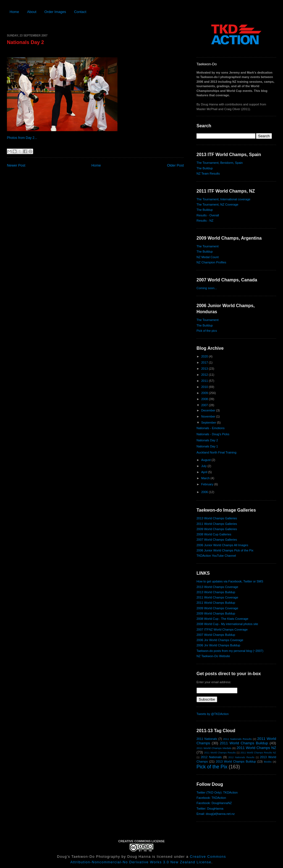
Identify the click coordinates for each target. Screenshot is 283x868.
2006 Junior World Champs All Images (222, 545)
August (206, 460)
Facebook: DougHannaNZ (214, 803)
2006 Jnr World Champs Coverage (220, 640)
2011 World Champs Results (220, 753)
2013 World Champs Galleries (217, 518)
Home (14, 12)
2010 (205, 387)
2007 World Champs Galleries (217, 540)
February (208, 484)
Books (268, 762)
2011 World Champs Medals (214, 748)
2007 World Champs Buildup (216, 635)
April (205, 472)
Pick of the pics (207, 331)
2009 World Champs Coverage (217, 608)
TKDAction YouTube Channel (216, 556)
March (206, 478)
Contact (80, 12)
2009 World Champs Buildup (216, 613)
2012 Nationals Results (241, 757)
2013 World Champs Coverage (217, 587)
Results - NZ (205, 221)
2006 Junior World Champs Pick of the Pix (225, 550)
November (209, 416)
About (32, 12)
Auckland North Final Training (216, 452)
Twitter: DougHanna (210, 809)
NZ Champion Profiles (211, 262)
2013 (205, 369)
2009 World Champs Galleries (217, 529)
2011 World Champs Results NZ (258, 753)
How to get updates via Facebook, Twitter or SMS (230, 581)
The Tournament (208, 246)
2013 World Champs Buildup (216, 592)
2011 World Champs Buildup (216, 603)
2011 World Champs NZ (256, 748)
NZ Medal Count (208, 257)
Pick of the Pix (212, 767)
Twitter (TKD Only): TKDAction (217, 792)
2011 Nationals (207, 739)
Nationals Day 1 (207, 446)
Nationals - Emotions (211, 428)
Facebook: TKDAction (211, 798)
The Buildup (205, 168)
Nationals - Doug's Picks (213, 434)
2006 (205, 492)
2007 (205, 405)
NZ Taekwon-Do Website (213, 656)
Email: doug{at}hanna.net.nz (216, 814)
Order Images (55, 12)
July (204, 466)
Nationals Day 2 (25, 42)
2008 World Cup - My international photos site (227, 624)
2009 (205, 393)
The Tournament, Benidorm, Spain (220, 163)
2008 (205, 399)
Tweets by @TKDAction (213, 714)
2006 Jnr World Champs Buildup (218, 645)
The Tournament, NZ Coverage (217, 204)
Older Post (175, 165)
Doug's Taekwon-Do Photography (88, 857)
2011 (205, 381)
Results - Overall (208, 215)
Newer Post (16, 165)
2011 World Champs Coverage (217, 597)
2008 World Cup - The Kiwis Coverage (222, 619)
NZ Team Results (208, 173)
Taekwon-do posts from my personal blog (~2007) (230, 651)
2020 (205, 356)
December (209, 410)
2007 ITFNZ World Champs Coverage (222, 629)
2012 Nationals (211, 757)
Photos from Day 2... (22, 138)
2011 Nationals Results (237, 739)
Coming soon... (207, 288)
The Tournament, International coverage (223, 199)
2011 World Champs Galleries (217, 524)
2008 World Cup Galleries (214, 534)
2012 (205, 375)
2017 (205, 362)
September (209, 423)
